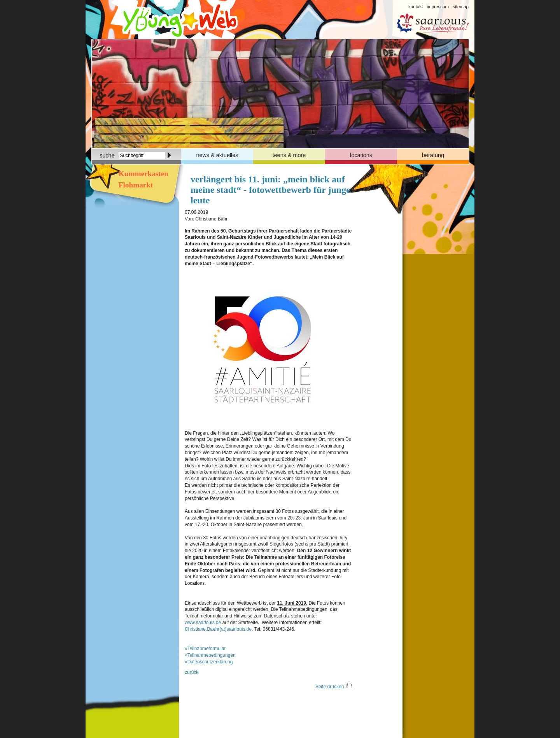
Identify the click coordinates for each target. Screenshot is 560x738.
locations (361, 155)
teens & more (289, 155)
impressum (438, 6)
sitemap (461, 6)
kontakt (416, 6)
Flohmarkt (135, 185)
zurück (192, 672)
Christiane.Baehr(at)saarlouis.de (218, 629)
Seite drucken (330, 687)
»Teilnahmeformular (205, 649)
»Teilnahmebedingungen (210, 655)
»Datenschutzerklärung (209, 662)
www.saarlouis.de (203, 623)
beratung (433, 155)
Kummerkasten (143, 174)
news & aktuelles (217, 155)
